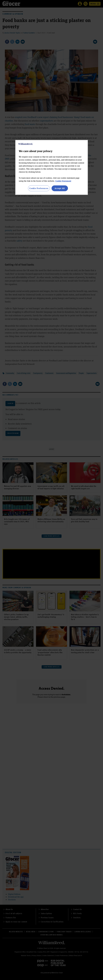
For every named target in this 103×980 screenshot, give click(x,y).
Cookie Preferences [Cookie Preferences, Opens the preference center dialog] (39, 188)
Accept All (60, 188)
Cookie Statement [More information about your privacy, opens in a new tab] (63, 181)
